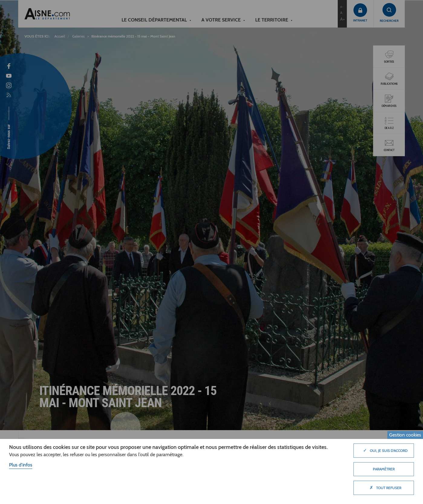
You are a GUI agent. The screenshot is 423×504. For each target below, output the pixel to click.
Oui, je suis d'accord (384, 450)
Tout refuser (384, 488)
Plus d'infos (21, 465)
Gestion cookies (405, 435)
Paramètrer (384, 469)
